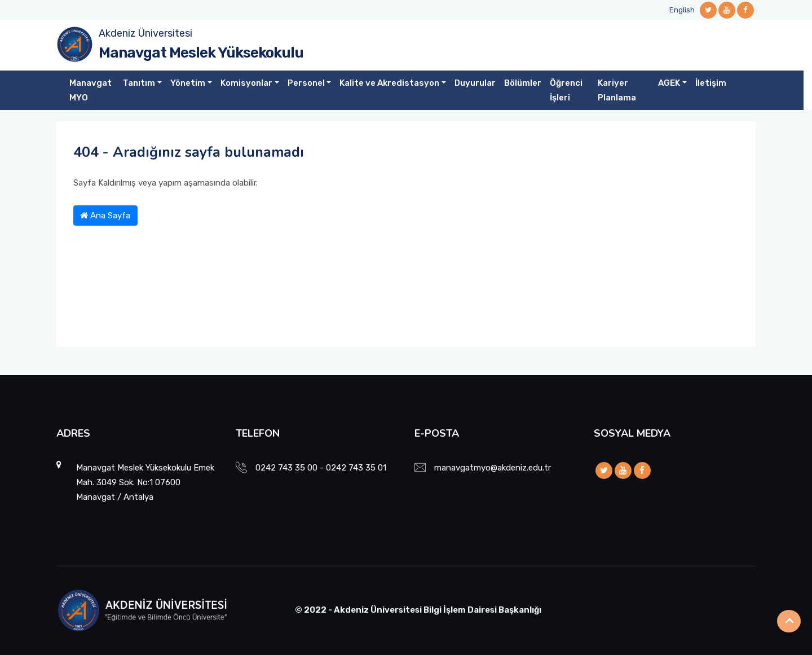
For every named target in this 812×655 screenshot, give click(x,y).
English (682, 10)
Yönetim (188, 83)
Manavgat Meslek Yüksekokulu (201, 53)
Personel (306, 83)
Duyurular (475, 83)
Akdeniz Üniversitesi (145, 33)
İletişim (711, 83)
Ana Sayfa (105, 216)
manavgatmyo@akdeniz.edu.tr (493, 468)
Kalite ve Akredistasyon (389, 83)
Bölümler (523, 83)
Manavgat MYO (91, 90)
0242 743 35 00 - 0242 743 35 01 (321, 468)
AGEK (669, 83)
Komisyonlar (246, 83)
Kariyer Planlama (617, 90)
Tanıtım (139, 83)
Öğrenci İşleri (566, 90)
